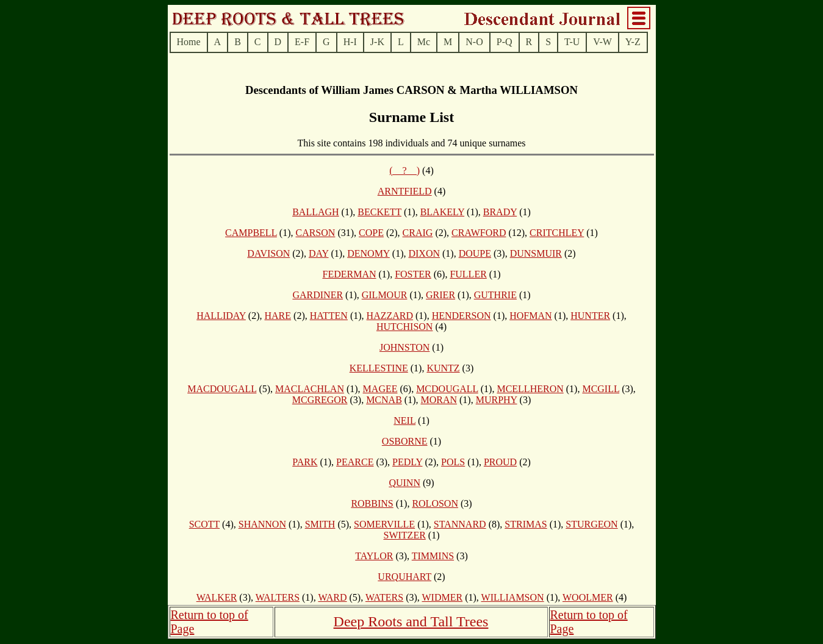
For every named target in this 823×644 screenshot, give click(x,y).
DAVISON (268, 253)
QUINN (404, 483)
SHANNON (262, 524)
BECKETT (379, 212)
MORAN (439, 400)
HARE (278, 316)
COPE (371, 233)
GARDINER (318, 295)
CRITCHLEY (557, 233)
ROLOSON (435, 503)
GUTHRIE (495, 295)
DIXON (424, 253)
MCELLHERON (530, 389)
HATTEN (329, 316)
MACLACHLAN (310, 389)
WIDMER (443, 597)
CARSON (315, 233)
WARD (332, 597)
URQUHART (404, 577)
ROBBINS (372, 503)
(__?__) (404, 170)
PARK (305, 462)
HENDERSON (462, 316)
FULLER (468, 274)
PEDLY (407, 462)
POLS (453, 462)
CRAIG (418, 233)
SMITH (320, 524)
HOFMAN (530, 316)
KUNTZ (443, 368)
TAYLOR (374, 556)
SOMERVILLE (384, 524)
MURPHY (497, 400)
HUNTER (590, 316)
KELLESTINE (379, 368)
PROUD (500, 462)
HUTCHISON (404, 327)
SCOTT (204, 524)
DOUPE (475, 253)
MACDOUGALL (222, 389)
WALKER (217, 597)
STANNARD (460, 524)
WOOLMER (588, 597)
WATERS (384, 597)
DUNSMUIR (536, 253)
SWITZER (405, 535)
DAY (319, 253)
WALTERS (278, 597)
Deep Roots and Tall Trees (411, 621)
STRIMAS (526, 524)
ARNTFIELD (405, 191)
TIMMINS (433, 556)
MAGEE (380, 389)
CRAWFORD (479, 233)
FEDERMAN (349, 274)
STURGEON (591, 524)
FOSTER (413, 274)
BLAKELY (442, 212)
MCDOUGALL (447, 389)
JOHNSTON (404, 347)
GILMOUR (385, 295)
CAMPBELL (251, 233)
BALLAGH (315, 212)
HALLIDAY (221, 316)
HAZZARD (390, 316)
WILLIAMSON (513, 597)
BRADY (500, 212)
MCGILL (601, 389)
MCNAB (384, 400)
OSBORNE (405, 441)
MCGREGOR (320, 400)
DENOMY (368, 253)
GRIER (440, 295)
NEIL (404, 420)
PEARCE (355, 462)
